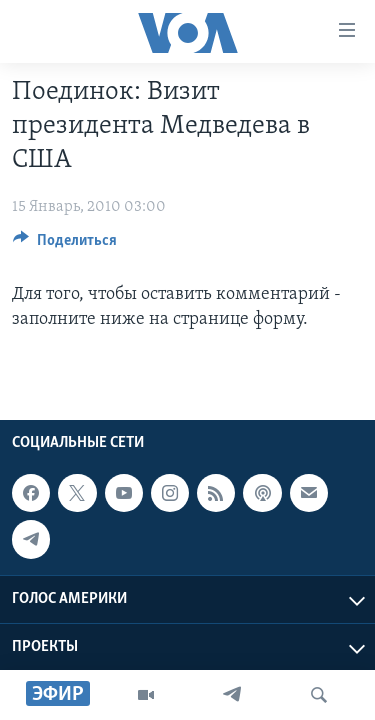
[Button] (65, 245)
